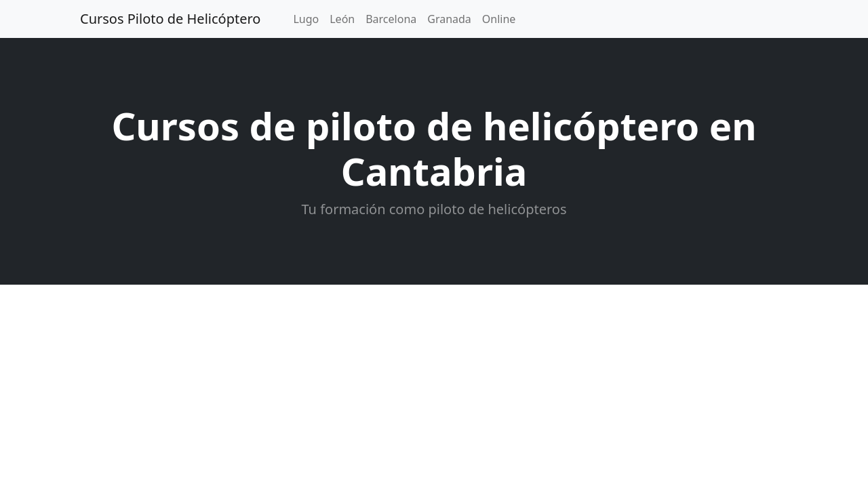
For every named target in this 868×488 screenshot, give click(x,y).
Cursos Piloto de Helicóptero (170, 19)
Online (499, 19)
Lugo (306, 19)
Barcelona (391, 19)
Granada (449, 19)
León (342, 19)
